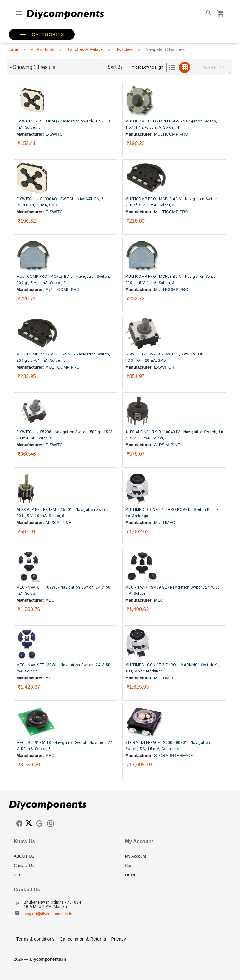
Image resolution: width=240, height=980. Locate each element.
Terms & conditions (35, 939)
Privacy (118, 939)
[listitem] (64, 856)
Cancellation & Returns (83, 939)
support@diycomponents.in (48, 914)
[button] (42, 34)
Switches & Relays (85, 49)
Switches (124, 49)
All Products (42, 49)
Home (12, 49)
